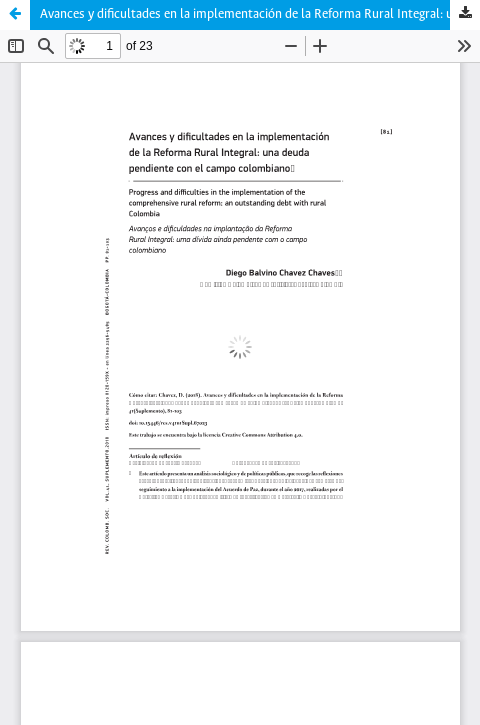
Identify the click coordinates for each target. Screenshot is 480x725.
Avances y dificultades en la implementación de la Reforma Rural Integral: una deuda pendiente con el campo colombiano (260, 14)
